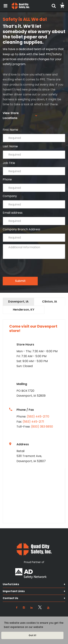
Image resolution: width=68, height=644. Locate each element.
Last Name (34, 152)
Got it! (32, 635)
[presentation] (30, 270)
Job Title (34, 168)
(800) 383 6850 (42, 427)
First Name (34, 135)
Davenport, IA (18, 302)
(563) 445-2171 (33, 422)
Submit (20, 281)
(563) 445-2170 (38, 417)
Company (34, 201)
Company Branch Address (34, 235)
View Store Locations (11, 116)
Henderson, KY (24, 310)
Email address (34, 218)
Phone (34, 185)
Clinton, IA (50, 302)
